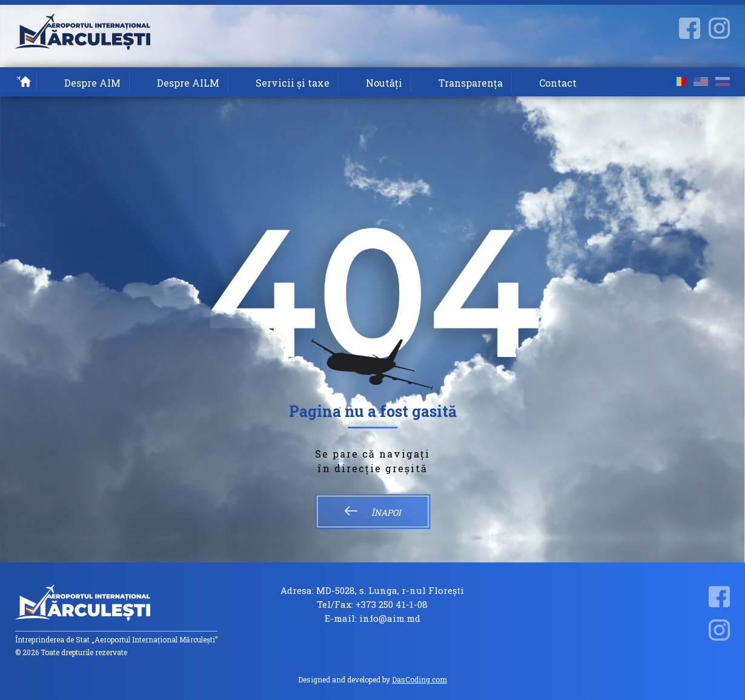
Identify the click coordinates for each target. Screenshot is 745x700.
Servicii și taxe (293, 83)
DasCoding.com (419, 679)
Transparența (471, 83)
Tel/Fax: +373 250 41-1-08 (372, 605)
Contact (558, 83)
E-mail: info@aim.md (372, 618)
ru (723, 82)
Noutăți (384, 83)
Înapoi (372, 512)
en (701, 82)
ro (679, 82)
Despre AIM (92, 83)
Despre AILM (188, 83)
